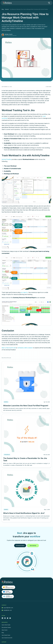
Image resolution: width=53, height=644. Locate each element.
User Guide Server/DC (7, 638)
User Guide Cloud (6, 635)
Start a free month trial (9, 348)
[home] (7, 3)
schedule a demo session (25, 348)
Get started (33, 546)
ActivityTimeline (6, 159)
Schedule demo (20, 546)
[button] (49, 3)
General (7, 9)
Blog (3, 9)
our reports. (25, 292)
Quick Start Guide (6, 625)
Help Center (5, 630)
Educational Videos (6, 627)
